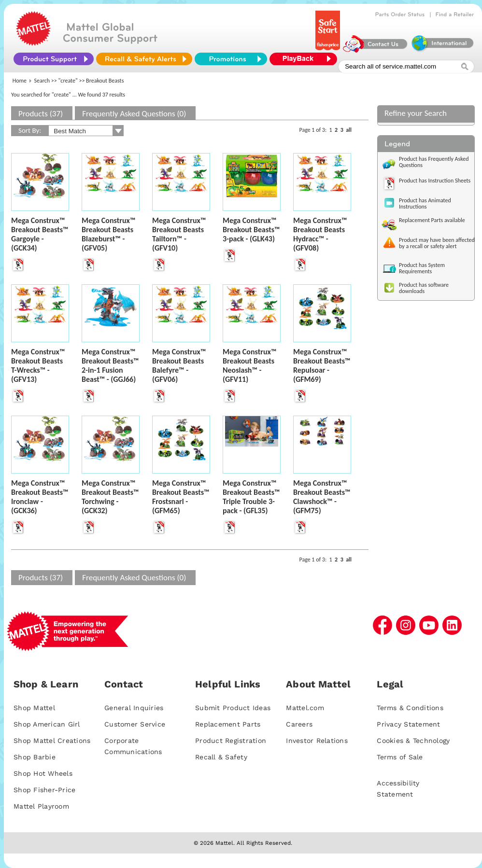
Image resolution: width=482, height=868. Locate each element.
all (349, 130)
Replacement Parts (228, 724)
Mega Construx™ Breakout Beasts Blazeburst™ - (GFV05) (108, 234)
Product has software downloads (424, 288)
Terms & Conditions (410, 708)
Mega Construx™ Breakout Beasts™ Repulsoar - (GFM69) (322, 365)
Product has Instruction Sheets (435, 181)
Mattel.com (305, 708)
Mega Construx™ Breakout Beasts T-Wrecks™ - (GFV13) (38, 365)
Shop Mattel (34, 708)
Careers (299, 724)
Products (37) (41, 114)
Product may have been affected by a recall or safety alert (437, 243)
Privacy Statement (408, 724)
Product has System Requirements (422, 268)
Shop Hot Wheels (43, 773)
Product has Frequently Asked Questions (434, 162)
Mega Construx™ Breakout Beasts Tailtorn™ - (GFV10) (179, 234)
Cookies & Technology (413, 741)
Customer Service (135, 724)
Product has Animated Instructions (425, 203)
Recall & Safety (221, 757)
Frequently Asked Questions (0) (134, 114)
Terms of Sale (400, 757)
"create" (68, 81)
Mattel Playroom (41, 806)
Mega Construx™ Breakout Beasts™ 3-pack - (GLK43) (251, 230)
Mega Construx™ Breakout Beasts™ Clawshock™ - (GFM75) (322, 497)
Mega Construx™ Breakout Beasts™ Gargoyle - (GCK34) (40, 234)
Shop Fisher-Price (44, 790)
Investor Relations (317, 741)
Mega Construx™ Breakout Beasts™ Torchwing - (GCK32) (110, 497)
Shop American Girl (47, 724)
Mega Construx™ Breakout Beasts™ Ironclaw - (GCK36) (40, 497)
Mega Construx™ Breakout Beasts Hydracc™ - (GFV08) (320, 234)
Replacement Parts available (432, 220)
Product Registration (231, 741)
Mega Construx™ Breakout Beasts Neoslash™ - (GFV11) (249, 365)
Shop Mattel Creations (52, 741)
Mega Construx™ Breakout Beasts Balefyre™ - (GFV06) (179, 365)
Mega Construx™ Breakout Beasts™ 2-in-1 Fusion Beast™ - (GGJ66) (110, 365)
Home (20, 81)
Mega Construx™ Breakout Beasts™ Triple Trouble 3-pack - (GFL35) (251, 497)
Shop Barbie (35, 757)
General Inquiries (134, 708)
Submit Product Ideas (233, 708)
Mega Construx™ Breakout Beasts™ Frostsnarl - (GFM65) (181, 497)
